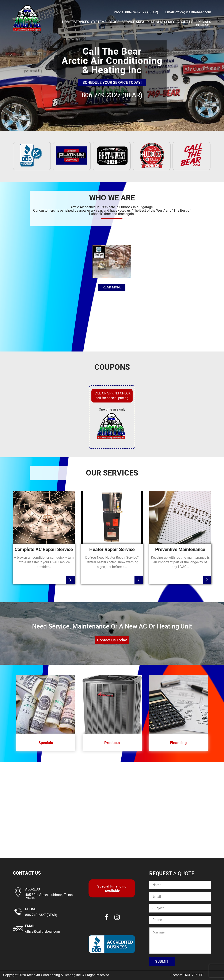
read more (112, 287)
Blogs (114, 22)
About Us (185, 22)
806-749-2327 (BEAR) (41, 915)
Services (81, 22)
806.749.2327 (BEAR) (112, 95)
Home (67, 22)
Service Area (133, 22)
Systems (99, 22)
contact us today (112, 640)
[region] (112, 66)
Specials (203, 22)
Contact (204, 25)
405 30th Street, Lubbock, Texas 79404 (49, 897)
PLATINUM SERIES (161, 22)
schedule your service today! (112, 82)
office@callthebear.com (43, 931)
